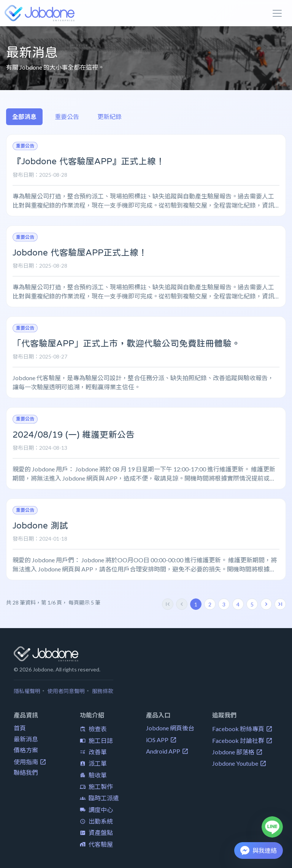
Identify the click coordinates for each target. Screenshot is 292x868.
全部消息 (24, 117)
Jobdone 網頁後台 (170, 728)
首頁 (20, 728)
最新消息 (26, 739)
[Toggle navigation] (277, 13)
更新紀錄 (109, 117)
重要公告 (67, 117)
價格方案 (26, 750)
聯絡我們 (26, 772)
